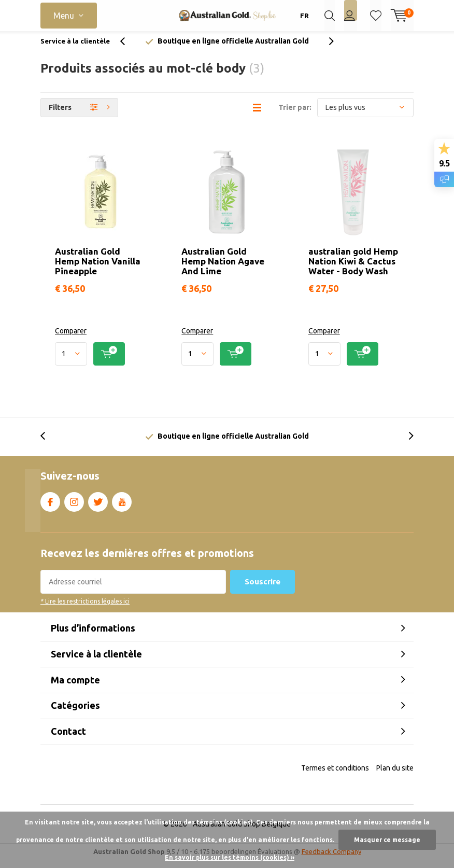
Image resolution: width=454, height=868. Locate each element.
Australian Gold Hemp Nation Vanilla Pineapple (98, 269)
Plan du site (395, 775)
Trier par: (295, 115)
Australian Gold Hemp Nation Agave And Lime (223, 269)
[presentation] (128, 49)
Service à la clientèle (75, 49)
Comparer (71, 339)
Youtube (122, 508)
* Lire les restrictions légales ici (85, 609)
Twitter (98, 508)
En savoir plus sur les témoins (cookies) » (230, 857)
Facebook (50, 508)
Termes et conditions (335, 775)
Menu (64, 16)
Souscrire (263, 589)
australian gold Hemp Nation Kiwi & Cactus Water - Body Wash (353, 269)
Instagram (74, 508)
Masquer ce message (387, 840)
